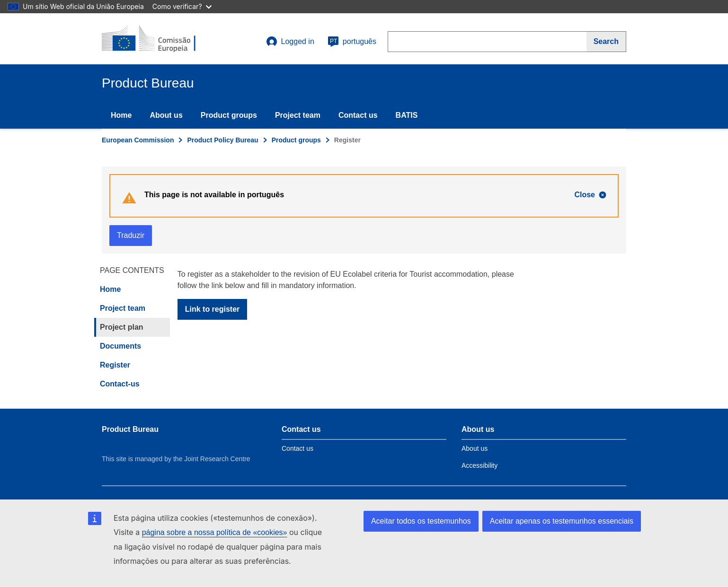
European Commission (138, 140)
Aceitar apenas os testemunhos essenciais (562, 521)
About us (166, 115)
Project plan (122, 327)
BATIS (407, 115)
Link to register (213, 309)
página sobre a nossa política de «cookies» (215, 532)
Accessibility (479, 465)
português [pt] (352, 42)
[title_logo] (159, 39)
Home (121, 115)
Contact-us (120, 384)
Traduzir (131, 235)
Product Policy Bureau (222, 140)
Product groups (229, 115)
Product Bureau (130, 429)
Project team (298, 115)
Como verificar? (182, 6)
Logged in (290, 42)
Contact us (358, 115)
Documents (120, 346)
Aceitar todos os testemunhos (421, 521)
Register (115, 365)
